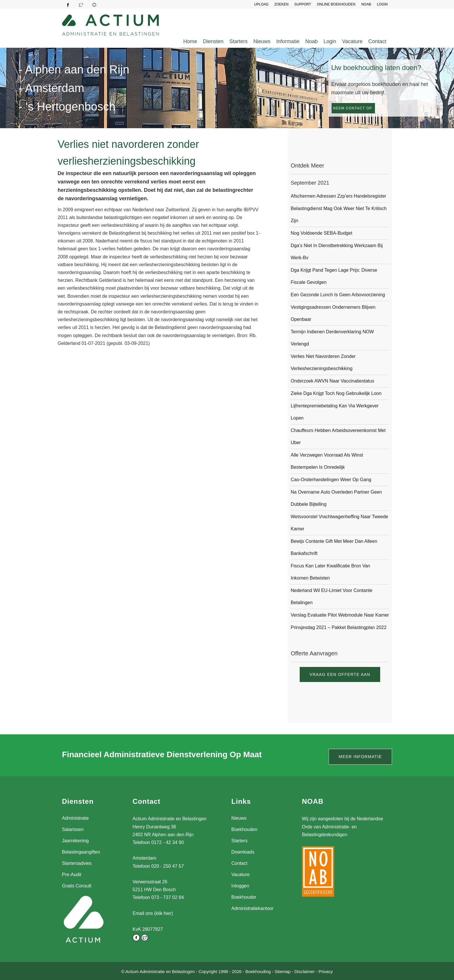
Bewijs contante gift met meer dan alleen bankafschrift (334, 547)
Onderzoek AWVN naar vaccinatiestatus (332, 381)
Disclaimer (305, 971)
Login (330, 41)
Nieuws (262, 41)
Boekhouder (244, 897)
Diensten (213, 41)
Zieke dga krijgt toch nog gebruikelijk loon (336, 393)
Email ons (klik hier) (153, 913)
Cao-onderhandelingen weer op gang (331, 480)
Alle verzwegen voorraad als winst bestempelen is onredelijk (327, 461)
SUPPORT (303, 4)
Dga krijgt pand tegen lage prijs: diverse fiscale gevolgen (334, 276)
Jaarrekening (75, 841)
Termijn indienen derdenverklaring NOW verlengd (332, 338)
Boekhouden (244, 829)
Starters (238, 41)
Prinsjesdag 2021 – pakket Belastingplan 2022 (339, 627)
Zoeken (281, 4)
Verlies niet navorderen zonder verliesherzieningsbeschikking (323, 362)
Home (190, 41)
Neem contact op (353, 108)
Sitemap (282, 971)
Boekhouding (258, 971)
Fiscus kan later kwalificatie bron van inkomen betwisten (331, 572)
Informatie (288, 41)
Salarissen (73, 829)
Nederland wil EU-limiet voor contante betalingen (332, 596)
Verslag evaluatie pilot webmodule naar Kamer (340, 615)
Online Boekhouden (336, 4)
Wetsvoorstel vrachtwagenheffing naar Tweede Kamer (339, 523)
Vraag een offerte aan (340, 674)
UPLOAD (261, 4)
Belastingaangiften (81, 852)
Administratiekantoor (252, 908)
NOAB (366, 4)
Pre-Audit (72, 875)
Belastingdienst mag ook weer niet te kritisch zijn (339, 215)
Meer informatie (360, 757)
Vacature (352, 41)
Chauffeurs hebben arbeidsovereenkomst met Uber (338, 436)
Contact (377, 41)
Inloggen (240, 886)
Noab (311, 41)
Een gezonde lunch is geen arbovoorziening (338, 295)
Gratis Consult (77, 886)
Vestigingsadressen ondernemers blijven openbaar (333, 313)
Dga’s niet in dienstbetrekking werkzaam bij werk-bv (337, 252)
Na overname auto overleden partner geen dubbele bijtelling (336, 498)
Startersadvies (77, 863)
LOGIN (382, 4)
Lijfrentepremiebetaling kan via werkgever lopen (335, 412)
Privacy (326, 971)
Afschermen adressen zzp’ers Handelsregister (338, 196)
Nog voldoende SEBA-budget (322, 233)
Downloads (243, 852)
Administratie (75, 818)
